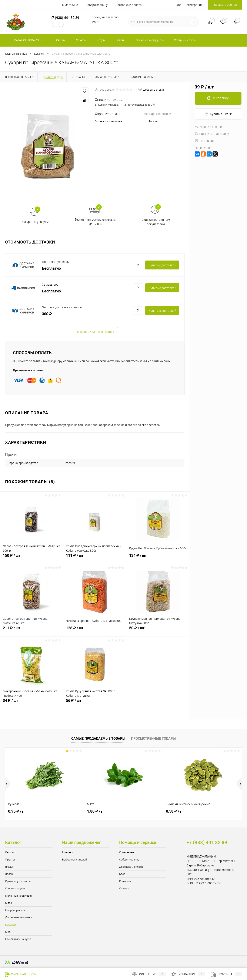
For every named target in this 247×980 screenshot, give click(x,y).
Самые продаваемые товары (98, 739)
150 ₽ (31, 558)
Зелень (10, 874)
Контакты (125, 881)
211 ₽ (31, 630)
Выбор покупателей (74, 860)
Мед (8, 932)
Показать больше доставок (95, 332)
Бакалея (10, 925)
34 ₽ (31, 703)
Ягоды (9, 867)
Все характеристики (157, 114)
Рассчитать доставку (212, 134)
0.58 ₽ (174, 811)
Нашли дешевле (208, 127)
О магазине (70, 5)
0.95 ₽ (16, 811)
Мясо (9, 903)
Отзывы (124, 888)
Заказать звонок (225, 5)
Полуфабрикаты (15, 910)
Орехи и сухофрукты (18, 881)
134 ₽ (158, 558)
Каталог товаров (27, 40)
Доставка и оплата (128, 5)
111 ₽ (95, 558)
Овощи (9, 852)
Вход (178, 5)
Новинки (68, 852)
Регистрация (194, 5)
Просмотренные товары (153, 739)
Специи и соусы (15, 888)
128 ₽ (95, 630)
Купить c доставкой (162, 265)
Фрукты (10, 860)
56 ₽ (95, 703)
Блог (122, 874)
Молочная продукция (18, 896)
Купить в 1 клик (218, 114)
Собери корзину (97, 5)
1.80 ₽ (95, 811)
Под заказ (204, 141)
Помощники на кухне (18, 939)
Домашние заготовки (19, 917)
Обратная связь (21, 974)
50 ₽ (158, 630)
